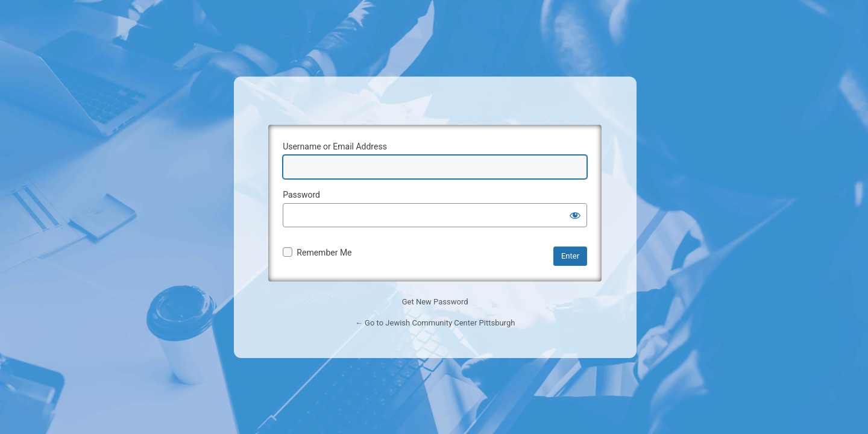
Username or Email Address (335, 146)
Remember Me (324, 253)
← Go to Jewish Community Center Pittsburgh (435, 323)
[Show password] (575, 215)
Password (301, 195)
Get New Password (435, 302)
